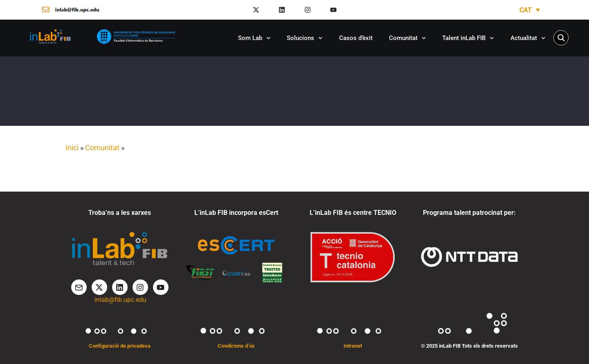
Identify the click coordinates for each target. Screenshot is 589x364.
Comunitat (408, 38)
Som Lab (254, 38)
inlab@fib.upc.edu (120, 300)
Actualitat (528, 38)
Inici (72, 148)
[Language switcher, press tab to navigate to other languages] (530, 10)
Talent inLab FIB (468, 38)
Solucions (305, 38)
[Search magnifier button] (561, 38)
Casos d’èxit (356, 38)
